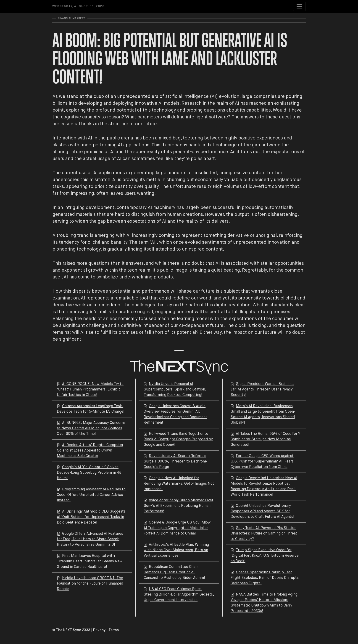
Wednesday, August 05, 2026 (78, 6)
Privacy (99, 630)
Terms (114, 630)
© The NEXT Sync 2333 (71, 630)
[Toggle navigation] (299, 6)
